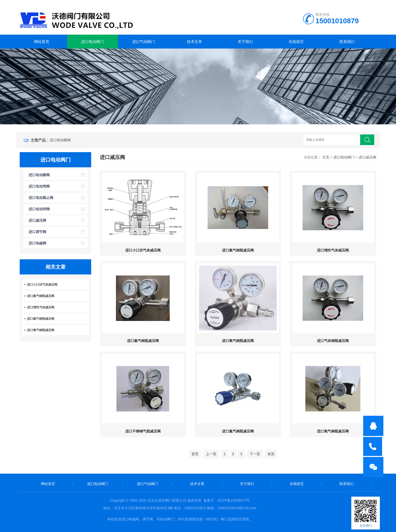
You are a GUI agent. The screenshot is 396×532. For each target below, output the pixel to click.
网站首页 (42, 42)
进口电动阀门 (92, 42)
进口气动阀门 (143, 42)
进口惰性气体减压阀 (41, 307)
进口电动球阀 (39, 209)
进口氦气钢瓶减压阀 (41, 296)
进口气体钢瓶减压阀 (333, 341)
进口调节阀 (37, 232)
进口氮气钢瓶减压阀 (238, 431)
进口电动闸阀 (39, 186)
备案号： (210, 500)
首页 (195, 454)
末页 (271, 454)
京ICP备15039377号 (234, 500)
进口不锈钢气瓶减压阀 (143, 431)
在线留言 (296, 42)
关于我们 (245, 42)
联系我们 (347, 42)
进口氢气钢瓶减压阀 (333, 431)
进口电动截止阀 (41, 198)
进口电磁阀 (37, 243)
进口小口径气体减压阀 (42, 285)
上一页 (211, 454)
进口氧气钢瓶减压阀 (41, 330)
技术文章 (194, 42)
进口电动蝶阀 (60, 140)
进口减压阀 (37, 220)
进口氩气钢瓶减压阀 (41, 319)
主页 (326, 157)
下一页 (255, 454)
